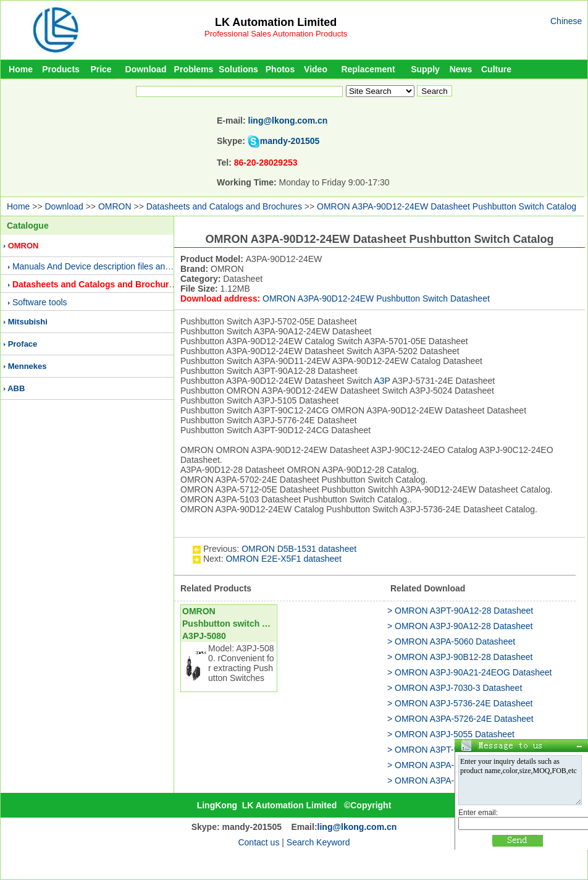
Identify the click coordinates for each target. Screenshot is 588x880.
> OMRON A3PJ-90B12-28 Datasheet (460, 657)
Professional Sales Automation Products (276, 34)
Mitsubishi (28, 322)
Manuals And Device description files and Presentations (119, 266)
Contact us (258, 842)
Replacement (368, 69)
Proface (23, 344)
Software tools (40, 302)
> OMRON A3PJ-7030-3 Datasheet (455, 688)
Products (61, 69)
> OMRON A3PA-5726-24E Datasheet (460, 719)
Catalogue (28, 226)
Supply (425, 69)
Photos (280, 69)
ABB (16, 388)
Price (101, 69)
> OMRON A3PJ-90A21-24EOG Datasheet (470, 672)
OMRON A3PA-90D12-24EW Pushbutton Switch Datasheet (376, 298)
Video (316, 69)
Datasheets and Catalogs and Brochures (224, 206)
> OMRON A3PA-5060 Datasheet (451, 641)
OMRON (115, 206)
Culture (496, 69)
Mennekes (27, 366)
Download (146, 69)
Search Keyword (318, 842)
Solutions (238, 69)
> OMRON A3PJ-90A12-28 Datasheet (460, 626)
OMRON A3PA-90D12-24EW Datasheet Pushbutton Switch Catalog (447, 206)
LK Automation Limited (276, 22)
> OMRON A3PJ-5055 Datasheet (451, 734)
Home (21, 69)
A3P (382, 381)
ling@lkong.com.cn (288, 121)
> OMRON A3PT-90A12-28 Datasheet (460, 611)
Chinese (566, 21)
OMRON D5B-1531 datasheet (299, 549)
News (461, 69)
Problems (194, 69)
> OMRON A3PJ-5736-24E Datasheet (460, 703)
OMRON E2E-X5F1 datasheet (283, 559)
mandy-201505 (290, 141)
